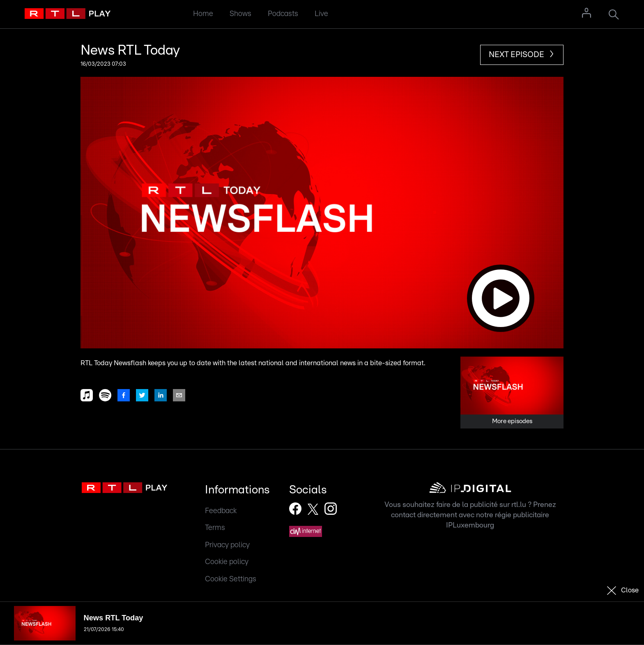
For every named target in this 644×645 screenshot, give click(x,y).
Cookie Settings (231, 579)
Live (321, 14)
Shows (240, 14)
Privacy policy (227, 545)
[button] (322, 213)
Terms (215, 528)
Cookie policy (227, 562)
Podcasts (283, 14)
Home (203, 14)
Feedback (221, 511)
